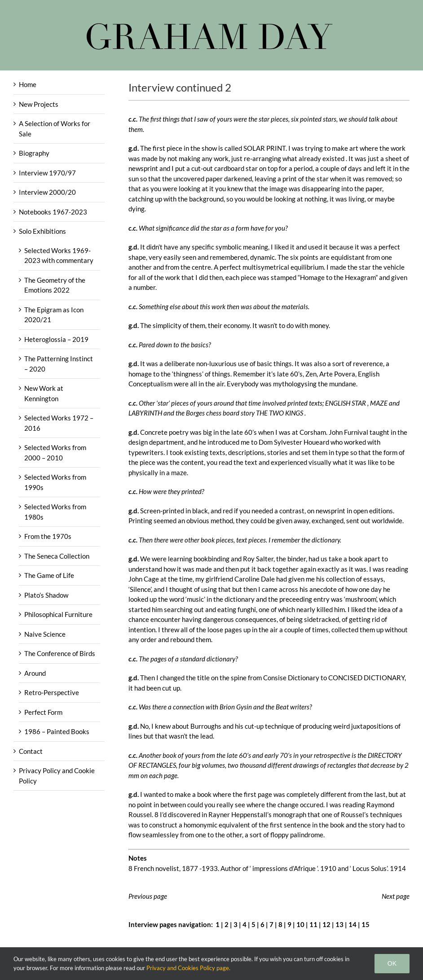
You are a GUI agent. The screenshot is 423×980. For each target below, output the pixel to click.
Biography (34, 153)
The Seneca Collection (57, 556)
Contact (31, 751)
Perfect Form (43, 712)
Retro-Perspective (52, 692)
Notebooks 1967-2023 (53, 212)
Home (28, 84)
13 (339, 924)
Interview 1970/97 (47, 173)
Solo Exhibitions (42, 231)
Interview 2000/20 (47, 192)
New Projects (39, 104)
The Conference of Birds (60, 653)
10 (300, 924)
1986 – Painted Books (57, 731)
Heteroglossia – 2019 (56, 339)
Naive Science (45, 634)
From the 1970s (48, 536)
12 (326, 924)
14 (352, 924)
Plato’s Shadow (46, 595)
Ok (392, 963)
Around (35, 673)
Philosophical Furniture (58, 614)
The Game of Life (49, 575)
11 (313, 924)
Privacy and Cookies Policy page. (188, 968)
